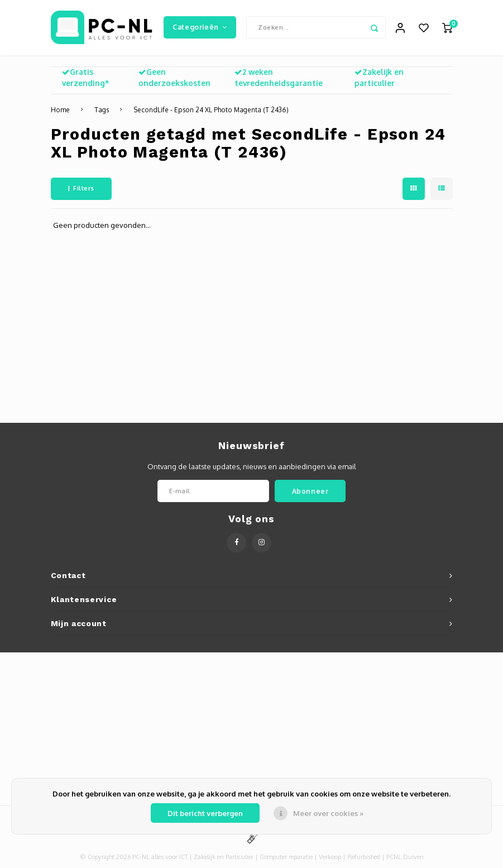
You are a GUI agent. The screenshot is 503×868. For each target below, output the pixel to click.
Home (60, 110)
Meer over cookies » (328, 813)
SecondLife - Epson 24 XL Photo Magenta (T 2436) (211, 110)
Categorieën (200, 27)
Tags (102, 110)
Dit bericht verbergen (205, 813)
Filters (81, 189)
